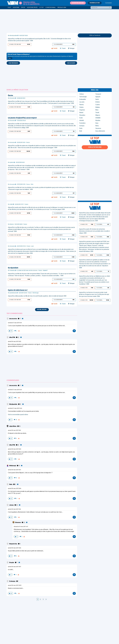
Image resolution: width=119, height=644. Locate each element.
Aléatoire (16, 8)
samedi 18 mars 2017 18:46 (15, 489)
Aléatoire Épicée (32, 8)
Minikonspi (13, 466)
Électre (10, 96)
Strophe (12, 563)
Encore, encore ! (42, 310)
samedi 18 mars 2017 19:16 (14, 509)
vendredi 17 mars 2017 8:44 (15, 323)
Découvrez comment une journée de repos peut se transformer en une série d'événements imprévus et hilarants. (40, 57)
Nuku (11, 484)
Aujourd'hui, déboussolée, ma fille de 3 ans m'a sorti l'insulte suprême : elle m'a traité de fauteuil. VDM (37, 296)
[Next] (46, 599)
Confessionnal (50, 8)
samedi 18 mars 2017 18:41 (14, 470)
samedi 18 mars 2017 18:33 (14, 342)
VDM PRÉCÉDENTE (13, 63)
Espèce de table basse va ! (18, 290)
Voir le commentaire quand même (18, 415)
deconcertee (13, 319)
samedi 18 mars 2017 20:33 (15, 585)
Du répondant (13, 268)
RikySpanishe (13, 404)
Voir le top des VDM (95, 147)
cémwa (12, 505)
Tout (9, 8)
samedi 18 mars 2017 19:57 (14, 567)
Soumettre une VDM (78, 3)
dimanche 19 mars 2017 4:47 (21, 527)
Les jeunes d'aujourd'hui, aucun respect (22, 118)
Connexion (109, 3)
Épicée (23, 8)
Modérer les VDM (95, 3)
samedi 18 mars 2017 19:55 (14, 548)
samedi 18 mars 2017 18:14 (14, 430)
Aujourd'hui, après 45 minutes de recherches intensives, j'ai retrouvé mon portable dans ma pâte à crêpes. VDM (94, 231)
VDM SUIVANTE (71, 63)
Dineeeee (18, 523)
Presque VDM (62, 8)
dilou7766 (12, 337)
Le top (41, 8)
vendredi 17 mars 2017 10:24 (15, 408)
